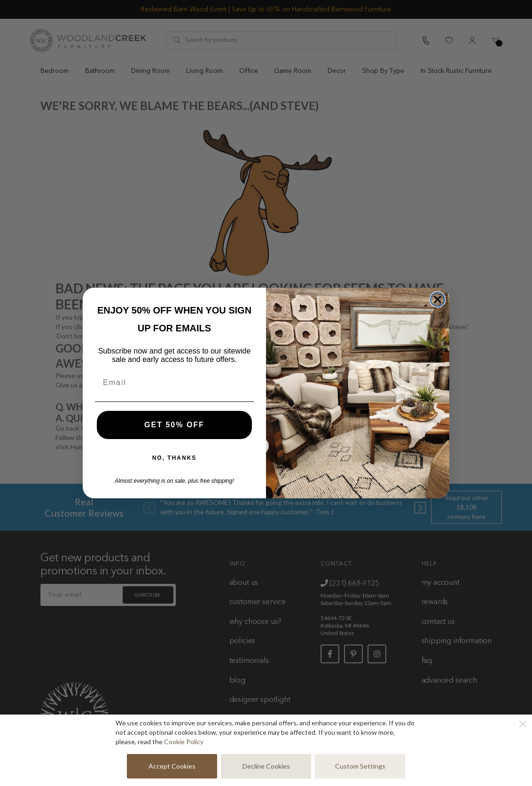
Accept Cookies (172, 766)
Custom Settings (360, 766)
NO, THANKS (175, 458)
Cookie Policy (184, 742)
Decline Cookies (266, 766)
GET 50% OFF (174, 425)
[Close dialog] (438, 299)
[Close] (523, 724)
